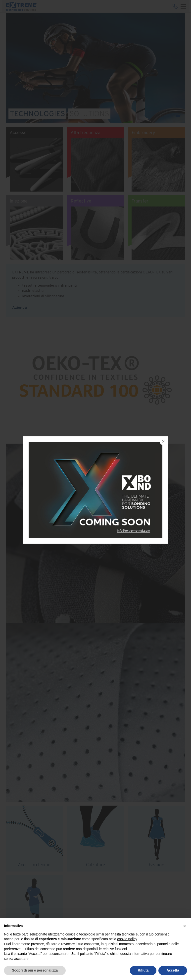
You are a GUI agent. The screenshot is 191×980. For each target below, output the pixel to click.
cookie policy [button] (127, 939)
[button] (185, 926)
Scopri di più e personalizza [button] (35, 970)
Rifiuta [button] (143, 970)
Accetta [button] (173, 970)
